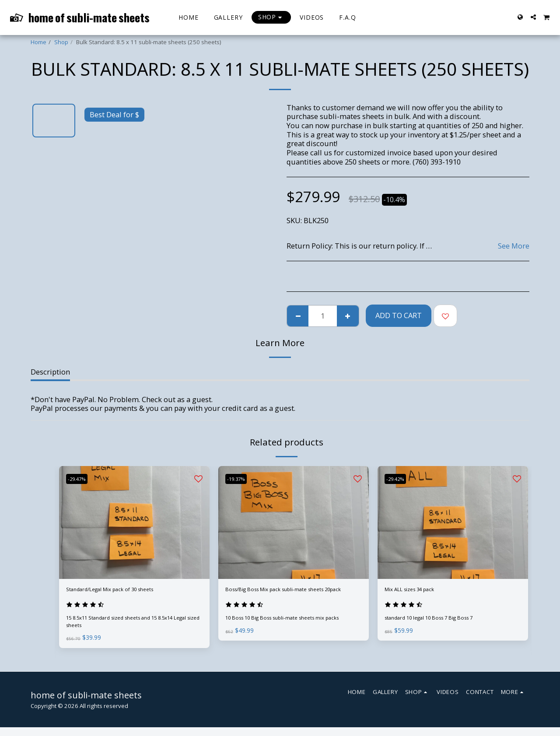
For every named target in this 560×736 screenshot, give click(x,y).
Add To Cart (399, 315)
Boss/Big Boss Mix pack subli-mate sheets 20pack (285, 596)
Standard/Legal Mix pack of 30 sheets (129, 591)
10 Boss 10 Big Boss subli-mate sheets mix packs (290, 634)
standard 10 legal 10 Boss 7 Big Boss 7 (436, 623)
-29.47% (81, 479)
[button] (533, 17)
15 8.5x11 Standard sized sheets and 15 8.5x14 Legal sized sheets (130, 626)
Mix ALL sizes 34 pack (421, 591)
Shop (61, 42)
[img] (134, 522)
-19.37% (240, 479)
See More (514, 246)
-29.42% (399, 479)
